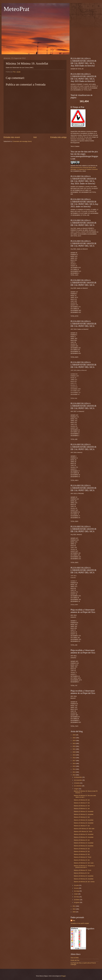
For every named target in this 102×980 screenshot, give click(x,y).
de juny (76, 888)
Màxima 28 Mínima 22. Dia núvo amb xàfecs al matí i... (85, 796)
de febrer (77, 900)
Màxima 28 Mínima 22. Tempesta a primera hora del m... (84, 866)
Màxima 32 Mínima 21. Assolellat (84, 814)
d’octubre (77, 783)
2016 (74, 763)
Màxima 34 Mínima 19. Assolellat (84, 820)
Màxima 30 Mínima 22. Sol (82, 806)
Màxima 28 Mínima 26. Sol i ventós (84, 882)
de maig (77, 891)
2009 (74, 912)
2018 (74, 758)
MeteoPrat (16, 9)
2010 (74, 909)
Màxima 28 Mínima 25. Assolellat (84, 879)
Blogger (63, 976)
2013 (74, 772)
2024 (74, 741)
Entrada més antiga (58, 137)
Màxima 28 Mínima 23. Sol (82, 854)
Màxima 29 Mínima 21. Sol (82, 809)
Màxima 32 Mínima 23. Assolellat (84, 811)
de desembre (78, 777)
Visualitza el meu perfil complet (80, 923)
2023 (74, 743)
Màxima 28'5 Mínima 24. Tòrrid (83, 832)
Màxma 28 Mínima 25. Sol (82, 873)
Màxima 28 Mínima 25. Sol (82, 800)
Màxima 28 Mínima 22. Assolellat (84, 876)
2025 (74, 738)
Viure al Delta (75, 958)
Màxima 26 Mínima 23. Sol (82, 860)
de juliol (77, 885)
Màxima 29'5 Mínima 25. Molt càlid (84, 829)
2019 (74, 755)
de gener (77, 902)
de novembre (78, 780)
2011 (74, 906)
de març (77, 897)
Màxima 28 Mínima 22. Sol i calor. (84, 863)
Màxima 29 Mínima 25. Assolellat (84, 837)
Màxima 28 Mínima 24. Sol (82, 849)
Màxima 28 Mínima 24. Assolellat (84, 834)
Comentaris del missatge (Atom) (22, 141)
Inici (35, 137)
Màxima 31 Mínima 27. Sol (82, 803)
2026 (74, 735)
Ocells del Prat (75, 960)
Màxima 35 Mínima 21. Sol (82, 817)
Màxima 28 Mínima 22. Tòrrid (82, 857)
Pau (74, 921)
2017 (74, 761)
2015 (74, 766)
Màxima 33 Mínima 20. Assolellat (84, 823)
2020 (74, 752)
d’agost (76, 789)
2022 (74, 746)
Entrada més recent (12, 137)
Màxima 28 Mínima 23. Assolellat (84, 846)
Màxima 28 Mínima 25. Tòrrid (82, 870)
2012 (74, 775)
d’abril (76, 894)
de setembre (78, 786)
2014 (74, 769)
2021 (74, 749)
